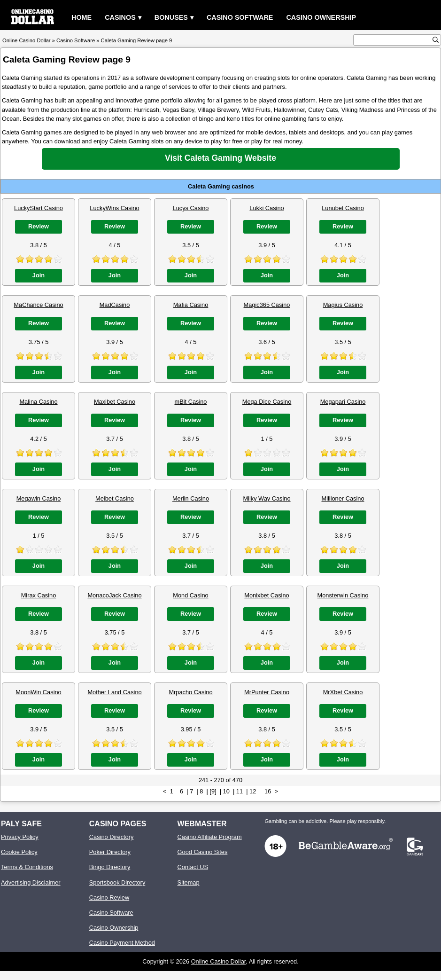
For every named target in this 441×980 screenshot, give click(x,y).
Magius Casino (343, 305)
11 (240, 791)
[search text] (394, 40)
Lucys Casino (191, 208)
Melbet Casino (115, 498)
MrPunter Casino (267, 692)
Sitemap (189, 882)
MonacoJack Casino (114, 595)
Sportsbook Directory (117, 882)
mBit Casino (191, 402)
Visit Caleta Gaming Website (220, 158)
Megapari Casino (343, 402)
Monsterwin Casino (343, 595)
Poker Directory (110, 852)
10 (226, 791)
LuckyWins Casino (114, 208)
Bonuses (171, 17)
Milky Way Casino (267, 498)
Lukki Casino (267, 208)
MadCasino (115, 305)
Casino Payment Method (122, 943)
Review (39, 226)
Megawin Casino (39, 498)
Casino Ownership (321, 17)
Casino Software (240, 17)
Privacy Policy (20, 837)
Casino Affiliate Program (210, 837)
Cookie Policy (19, 852)
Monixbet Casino (267, 595)
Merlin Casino (191, 498)
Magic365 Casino (267, 305)
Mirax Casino (39, 595)
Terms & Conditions (27, 867)
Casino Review (109, 898)
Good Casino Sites (203, 852)
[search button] (436, 40)
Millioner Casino (343, 498)
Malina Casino (38, 402)
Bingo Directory (110, 867)
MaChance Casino (38, 305)
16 (268, 791)
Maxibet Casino (115, 402)
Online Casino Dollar (219, 961)
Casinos (120, 17)
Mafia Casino (191, 305)
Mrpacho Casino (190, 692)
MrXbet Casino (343, 692)
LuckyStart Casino (39, 208)
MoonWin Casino (38, 692)
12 (253, 791)
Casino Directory (112, 837)
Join (39, 275)
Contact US (193, 867)
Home (81, 17)
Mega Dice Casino (267, 402)
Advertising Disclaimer (31, 882)
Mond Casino (190, 595)
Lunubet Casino (343, 208)
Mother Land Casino (114, 692)
